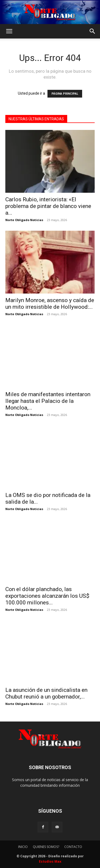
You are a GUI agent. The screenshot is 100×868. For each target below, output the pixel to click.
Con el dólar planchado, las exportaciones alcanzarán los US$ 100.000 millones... (47, 596)
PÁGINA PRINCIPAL (65, 94)
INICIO (23, 847)
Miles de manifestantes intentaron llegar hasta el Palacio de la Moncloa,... (48, 401)
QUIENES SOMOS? (46, 847)
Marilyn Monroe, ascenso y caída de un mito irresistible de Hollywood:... (50, 304)
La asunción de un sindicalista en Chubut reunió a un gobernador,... (46, 693)
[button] (9, 31)
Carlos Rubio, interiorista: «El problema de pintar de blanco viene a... (48, 206)
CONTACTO (73, 847)
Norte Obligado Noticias (24, 220)
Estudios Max (50, 861)
